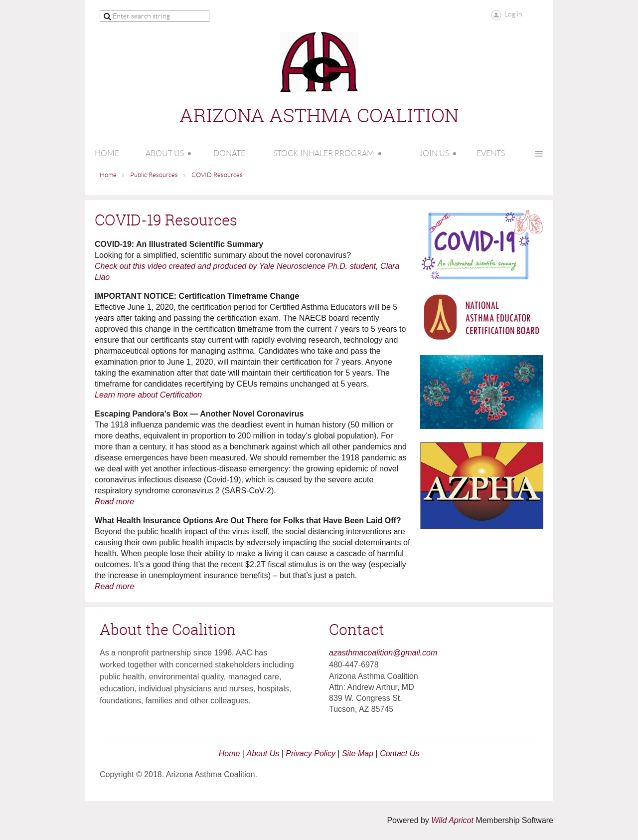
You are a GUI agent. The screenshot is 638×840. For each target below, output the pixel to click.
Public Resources (154, 175)
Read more (114, 502)
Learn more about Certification (148, 395)
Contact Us (399, 753)
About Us (263, 753)
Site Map (358, 753)
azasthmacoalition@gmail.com (383, 653)
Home (108, 175)
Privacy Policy (311, 753)
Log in (513, 14)
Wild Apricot (452, 820)
